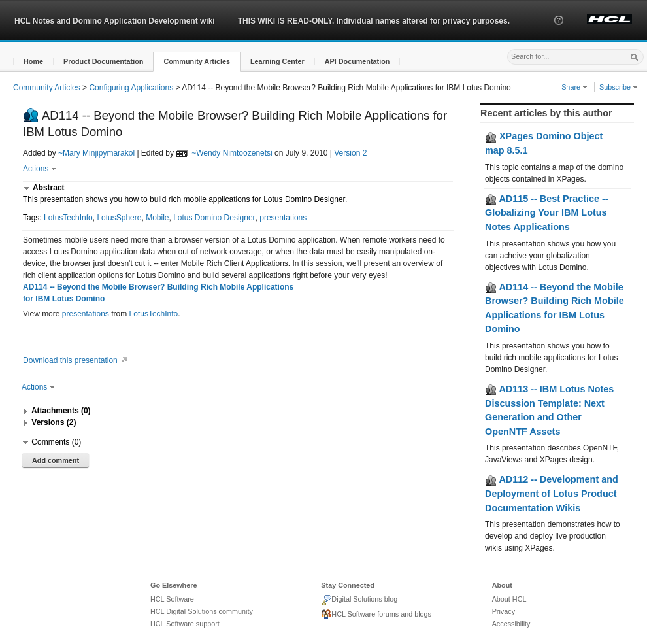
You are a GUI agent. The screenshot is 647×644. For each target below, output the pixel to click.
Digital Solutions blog (359, 600)
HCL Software (172, 599)
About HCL (509, 599)
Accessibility (511, 624)
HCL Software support (185, 624)
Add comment (56, 460)
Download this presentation (77, 360)
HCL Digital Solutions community (202, 611)
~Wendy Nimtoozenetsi (232, 153)
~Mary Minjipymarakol (96, 153)
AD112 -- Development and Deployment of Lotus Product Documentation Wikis (552, 493)
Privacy (504, 611)
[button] (559, 32)
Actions (40, 169)
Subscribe (619, 87)
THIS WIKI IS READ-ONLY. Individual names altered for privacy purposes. (374, 21)
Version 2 (350, 153)
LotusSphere (119, 218)
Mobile (157, 218)
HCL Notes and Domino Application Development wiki (115, 21)
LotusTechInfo (68, 218)
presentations (283, 218)
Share (574, 87)
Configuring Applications (131, 88)
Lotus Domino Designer (214, 218)
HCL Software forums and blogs (376, 615)
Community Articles (47, 88)
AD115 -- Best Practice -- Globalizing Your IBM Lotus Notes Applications (547, 213)
